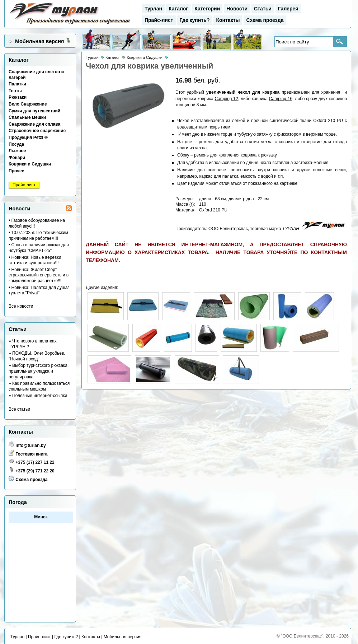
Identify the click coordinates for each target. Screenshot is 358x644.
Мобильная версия (39, 41)
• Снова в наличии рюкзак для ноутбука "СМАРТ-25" (39, 248)
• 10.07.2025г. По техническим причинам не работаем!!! (38, 235)
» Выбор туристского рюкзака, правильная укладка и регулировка (39, 371)
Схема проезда (265, 20)
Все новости (21, 306)
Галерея (288, 9)
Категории (207, 9)
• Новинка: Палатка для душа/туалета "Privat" (39, 290)
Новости (237, 9)
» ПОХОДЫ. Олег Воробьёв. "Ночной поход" (37, 356)
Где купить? (195, 20)
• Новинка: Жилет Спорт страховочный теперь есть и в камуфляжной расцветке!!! (39, 275)
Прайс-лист (159, 20)
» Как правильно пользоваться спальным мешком (39, 386)
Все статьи (19, 409)
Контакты (228, 20)
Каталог (178, 9)
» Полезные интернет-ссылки (38, 396)
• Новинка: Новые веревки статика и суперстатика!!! (35, 260)
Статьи (263, 9)
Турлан (153, 9)
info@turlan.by (30, 445)
